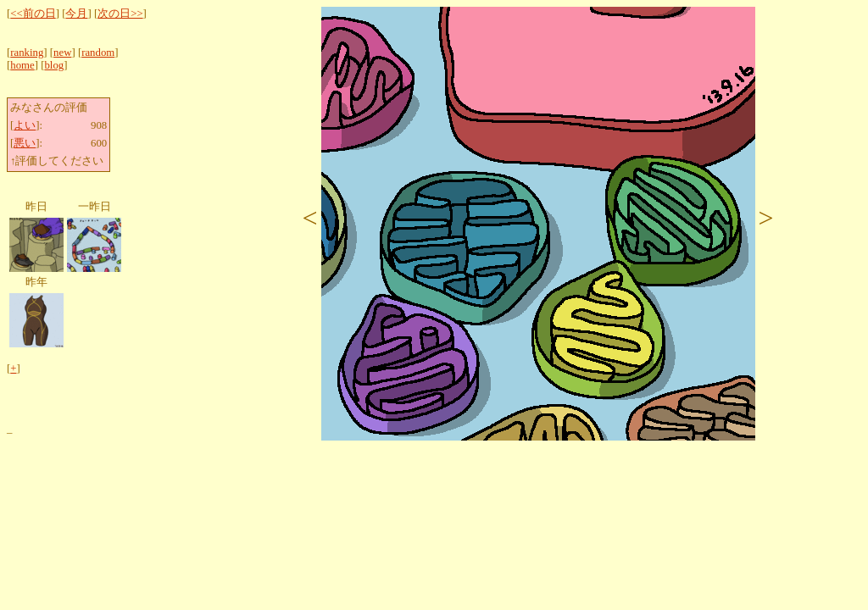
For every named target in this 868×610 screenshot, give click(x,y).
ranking (27, 53)
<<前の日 (33, 14)
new (62, 53)
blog (54, 65)
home (22, 65)
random (98, 53)
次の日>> (120, 14)
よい (25, 125)
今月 (76, 14)
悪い (25, 143)
